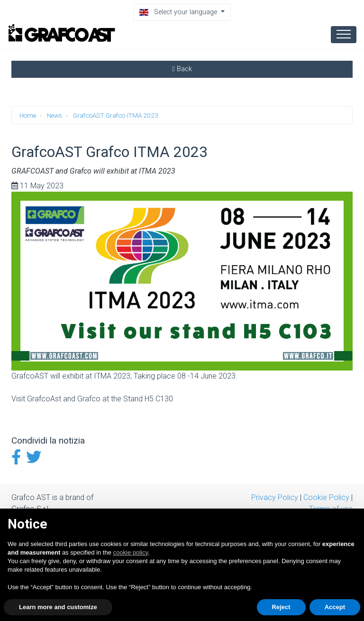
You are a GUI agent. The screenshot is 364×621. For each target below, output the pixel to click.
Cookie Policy (326, 497)
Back (182, 69)
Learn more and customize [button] (58, 607)
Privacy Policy (275, 497)
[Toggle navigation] (344, 34)
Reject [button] (281, 607)
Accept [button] (335, 607)
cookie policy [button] (131, 552)
